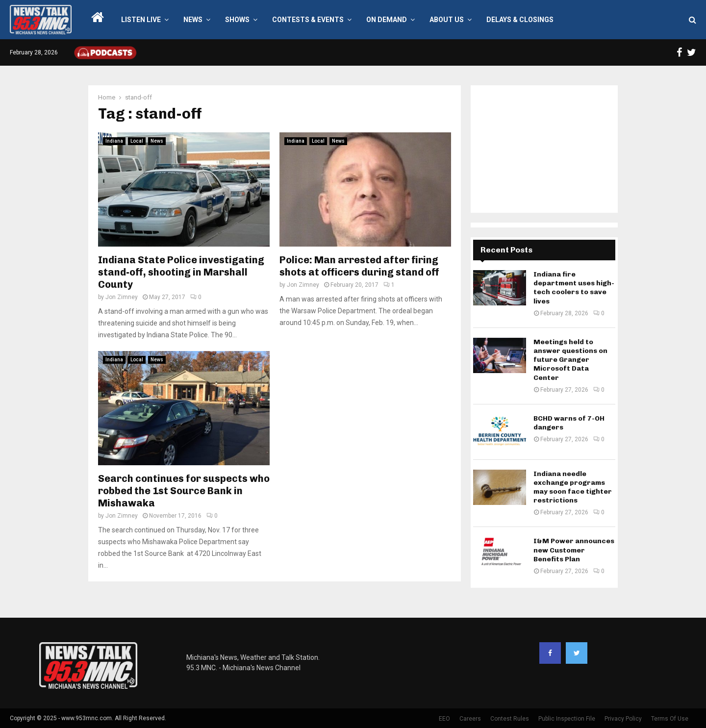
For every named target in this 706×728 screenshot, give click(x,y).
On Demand (387, 20)
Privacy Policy (623, 719)
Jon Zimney (122, 297)
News (193, 20)
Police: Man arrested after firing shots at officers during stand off (359, 266)
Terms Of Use (670, 719)
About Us (447, 20)
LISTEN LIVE (141, 20)
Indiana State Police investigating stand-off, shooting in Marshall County (181, 272)
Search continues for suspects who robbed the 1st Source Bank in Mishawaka (184, 491)
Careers (470, 719)
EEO (444, 719)
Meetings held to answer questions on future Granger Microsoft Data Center (570, 360)
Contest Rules (510, 719)
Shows (237, 20)
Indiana (114, 141)
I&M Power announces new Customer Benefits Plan (574, 550)
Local (137, 141)
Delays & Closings (520, 20)
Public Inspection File (567, 719)
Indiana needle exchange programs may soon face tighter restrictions (573, 487)
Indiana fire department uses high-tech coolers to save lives (574, 288)
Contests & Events (308, 20)
